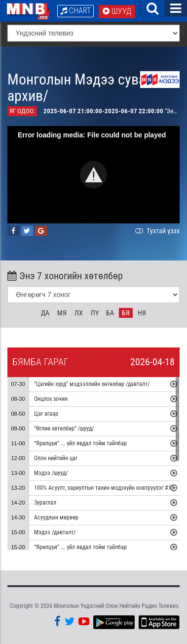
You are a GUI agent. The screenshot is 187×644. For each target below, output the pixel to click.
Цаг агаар (46, 414)
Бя (126, 313)
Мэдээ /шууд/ (51, 473)
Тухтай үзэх (156, 231)
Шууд (117, 11)
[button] (93, 175)
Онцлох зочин (51, 399)
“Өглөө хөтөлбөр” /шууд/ (64, 429)
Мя (62, 313)
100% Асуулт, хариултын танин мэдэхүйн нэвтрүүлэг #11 (104, 488)
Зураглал (45, 503)
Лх (79, 313)
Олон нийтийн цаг (56, 458)
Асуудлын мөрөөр (56, 517)
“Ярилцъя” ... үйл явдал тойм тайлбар (80, 443)
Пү (95, 313)
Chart (75, 11)
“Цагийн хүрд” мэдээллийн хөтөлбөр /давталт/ (92, 384)
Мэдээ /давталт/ (55, 532)
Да (45, 313)
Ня (142, 313)
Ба (110, 313)
